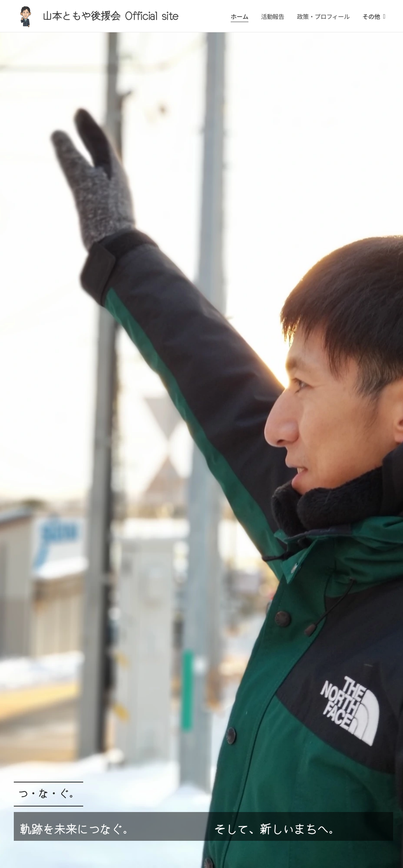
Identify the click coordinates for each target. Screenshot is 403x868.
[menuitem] (241, 16)
